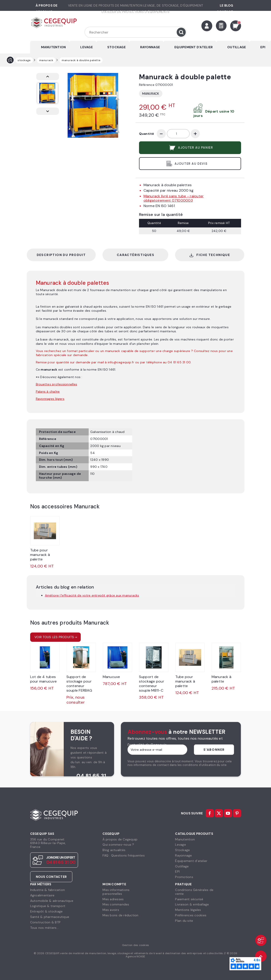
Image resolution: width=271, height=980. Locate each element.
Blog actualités (114, 850)
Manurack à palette (222, 679)
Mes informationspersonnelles (116, 892)
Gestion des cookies (136, 945)
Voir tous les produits (54, 637)
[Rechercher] (136, 32)
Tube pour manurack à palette (40, 555)
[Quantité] (178, 134)
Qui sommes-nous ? (118, 845)
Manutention (185, 839)
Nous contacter (51, 877)
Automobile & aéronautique (52, 901)
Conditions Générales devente (194, 892)
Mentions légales (188, 910)
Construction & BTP (45, 922)
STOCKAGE (116, 47)
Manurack (151, 94)
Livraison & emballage (192, 904)
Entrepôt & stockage (46, 911)
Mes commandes (116, 904)
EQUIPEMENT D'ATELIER (194, 47)
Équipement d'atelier (191, 861)
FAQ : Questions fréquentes (124, 855)
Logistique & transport (48, 906)
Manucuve (111, 677)
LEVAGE (87, 47)
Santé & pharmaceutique (50, 917)
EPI (263, 47)
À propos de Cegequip (120, 839)
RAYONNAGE (150, 47)
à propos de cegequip (47, 9)
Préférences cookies (191, 915)
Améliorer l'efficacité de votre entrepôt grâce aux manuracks (92, 595)
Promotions (184, 877)
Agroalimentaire (42, 895)
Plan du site (184, 921)
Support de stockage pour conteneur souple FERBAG (79, 684)
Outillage (182, 866)
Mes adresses (113, 899)
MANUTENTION (54, 47)
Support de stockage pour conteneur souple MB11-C (152, 684)
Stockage (182, 850)
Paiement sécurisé (189, 899)
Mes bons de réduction (120, 915)
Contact (225, 12)
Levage (181, 845)
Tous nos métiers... (45, 928)
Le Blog (227, 5)
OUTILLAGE (237, 47)
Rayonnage (183, 855)
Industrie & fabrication (48, 890)
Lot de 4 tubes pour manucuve (43, 679)
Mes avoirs (111, 910)
